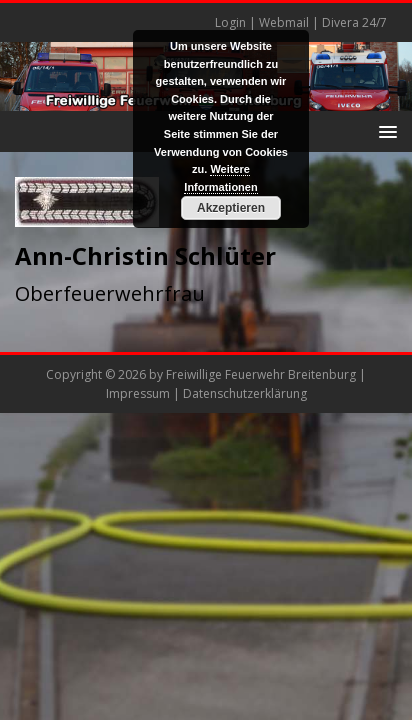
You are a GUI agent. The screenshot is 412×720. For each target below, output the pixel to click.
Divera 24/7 (354, 22)
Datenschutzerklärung (245, 393)
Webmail (284, 22)
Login (230, 22)
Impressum (138, 393)
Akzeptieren (231, 208)
